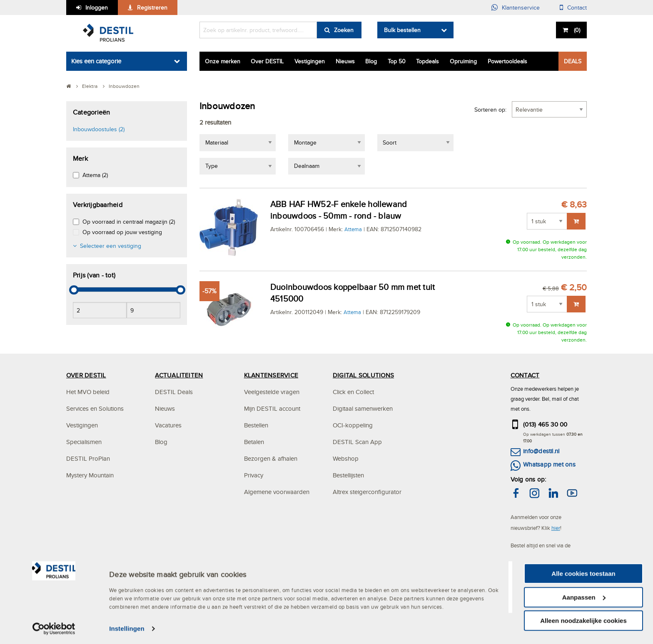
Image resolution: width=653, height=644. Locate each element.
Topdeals (427, 61)
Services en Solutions (95, 408)
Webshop (346, 458)
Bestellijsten (348, 475)
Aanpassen (584, 604)
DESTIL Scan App (357, 442)
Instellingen (127, 635)
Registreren (152, 7)
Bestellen (256, 425)
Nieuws (345, 61)
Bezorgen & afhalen (271, 458)
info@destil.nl (541, 451)
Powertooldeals (507, 61)
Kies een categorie (96, 61)
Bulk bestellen (402, 30)
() (576, 30)
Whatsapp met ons (549, 464)
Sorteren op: (490, 110)
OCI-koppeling (353, 425)
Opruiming (463, 61)
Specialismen (84, 442)
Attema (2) (95, 175)
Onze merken (223, 61)
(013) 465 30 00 (545, 424)
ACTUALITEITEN (179, 375)
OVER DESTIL (86, 375)
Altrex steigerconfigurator (367, 492)
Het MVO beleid (88, 392)
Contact (577, 7)
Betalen (254, 442)
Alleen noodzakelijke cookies (583, 628)
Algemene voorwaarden (277, 492)
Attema (353, 229)
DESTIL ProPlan (88, 458)
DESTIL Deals (174, 392)
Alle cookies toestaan (583, 580)
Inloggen (97, 7)
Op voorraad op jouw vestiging (122, 232)
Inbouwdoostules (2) (99, 129)
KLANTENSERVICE (271, 375)
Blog (371, 61)
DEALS (573, 61)
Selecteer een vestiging (111, 246)
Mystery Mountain (90, 475)
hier (556, 528)
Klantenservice (521, 7)
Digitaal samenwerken (363, 408)
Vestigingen (310, 61)
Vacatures (168, 425)
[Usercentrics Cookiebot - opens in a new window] (54, 636)
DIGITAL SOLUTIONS (363, 375)
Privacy (254, 475)
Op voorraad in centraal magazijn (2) (129, 222)
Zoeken (344, 30)
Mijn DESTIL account (272, 408)
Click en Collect (353, 392)
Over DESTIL (267, 61)
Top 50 (397, 61)
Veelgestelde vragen (272, 392)
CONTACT (525, 375)
